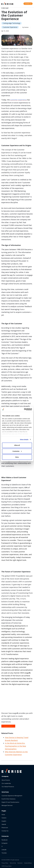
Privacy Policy (5, 863)
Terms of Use (13, 863)
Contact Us (5, 831)
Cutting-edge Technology (12, 23)
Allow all (17, 445)
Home (3, 815)
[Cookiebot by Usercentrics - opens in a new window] (24, 409)
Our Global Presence (8, 787)
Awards (4, 824)
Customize (17, 451)
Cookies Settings (28, 863)
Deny (17, 457)
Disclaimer (20, 863)
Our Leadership (6, 783)
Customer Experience (10, 27)
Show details (24, 439)
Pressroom (5, 828)
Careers (4, 818)
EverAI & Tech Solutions (9, 799)
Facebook (5, 840)
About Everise (6, 780)
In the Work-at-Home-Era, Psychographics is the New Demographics (15, 746)
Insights (4, 821)
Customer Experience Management (12, 796)
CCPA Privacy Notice (7, 866)
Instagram (5, 843)
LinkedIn (4, 850)
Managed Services (7, 805)
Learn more (8, 726)
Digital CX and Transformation (10, 802)
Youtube (4, 853)
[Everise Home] (12, 771)
